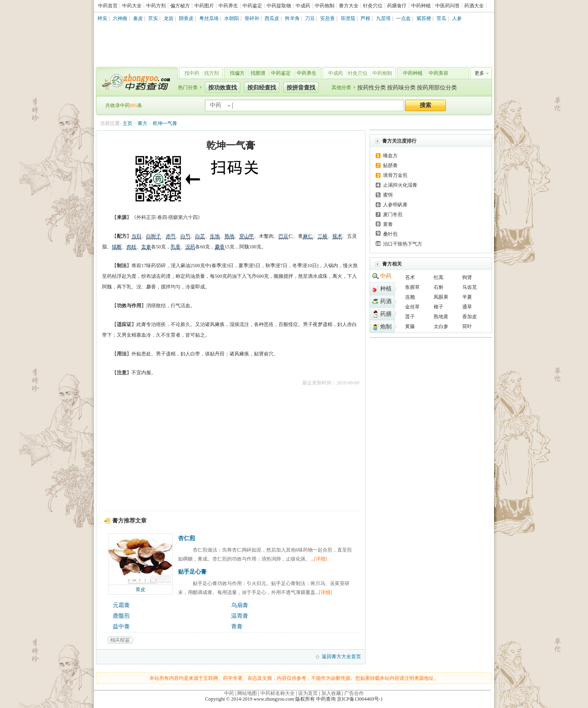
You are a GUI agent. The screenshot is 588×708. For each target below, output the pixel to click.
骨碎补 (252, 18)
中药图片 (204, 6)
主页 (127, 123)
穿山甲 (247, 236)
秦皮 (138, 18)
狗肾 (467, 277)
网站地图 (247, 693)
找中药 (192, 73)
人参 (457, 18)
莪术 (337, 236)
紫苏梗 (424, 18)
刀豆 (310, 18)
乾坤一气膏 (165, 123)
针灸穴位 (373, 6)
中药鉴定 (252, 6)
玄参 (146, 247)
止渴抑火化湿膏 (400, 185)
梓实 (102, 18)
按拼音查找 (301, 88)
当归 (136, 236)
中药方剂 (156, 6)
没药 (190, 247)
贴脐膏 (390, 165)
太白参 (441, 326)
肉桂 (131, 247)
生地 (215, 236)
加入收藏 (331, 693)
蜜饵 (388, 195)
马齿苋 (470, 287)
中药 (386, 276)
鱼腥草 (412, 287)
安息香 (327, 18)
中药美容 (439, 73)
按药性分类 (372, 88)
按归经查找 (262, 88)
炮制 (386, 327)
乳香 (176, 247)
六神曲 (120, 18)
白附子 (154, 236)
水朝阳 (232, 18)
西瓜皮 (272, 18)
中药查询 (135, 82)
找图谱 (258, 73)
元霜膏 (121, 605)
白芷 (200, 236)
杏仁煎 (187, 538)
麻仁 (308, 236)
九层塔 (383, 18)
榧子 (439, 307)
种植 (386, 289)
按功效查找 (223, 88)
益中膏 (121, 626)
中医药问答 (448, 6)
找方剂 (212, 73)
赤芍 (171, 236)
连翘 (410, 297)
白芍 (185, 236)
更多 (479, 73)
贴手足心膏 (192, 572)
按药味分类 (401, 88)
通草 (467, 307)
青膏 (237, 626)
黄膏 (388, 224)
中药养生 (228, 6)
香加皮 (470, 317)
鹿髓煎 (121, 616)
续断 (117, 247)
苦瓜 (441, 18)
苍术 (410, 277)
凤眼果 (441, 297)
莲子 (410, 317)
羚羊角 (292, 18)
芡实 (153, 18)
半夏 (467, 297)
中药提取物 (279, 6)
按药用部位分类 (437, 88)
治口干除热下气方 (403, 244)
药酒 (386, 301)
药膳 (386, 314)
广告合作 (354, 693)
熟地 (229, 236)
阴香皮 (186, 18)
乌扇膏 (240, 605)
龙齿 (169, 18)
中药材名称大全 (278, 693)
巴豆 (283, 236)
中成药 (303, 6)
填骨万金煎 (395, 175)
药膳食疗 (397, 6)
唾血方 (390, 156)
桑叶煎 (390, 234)
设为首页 (308, 693)
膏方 (143, 123)
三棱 (323, 236)
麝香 (220, 247)
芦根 (365, 18)
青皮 (140, 590)
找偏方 (237, 73)
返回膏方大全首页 (341, 657)
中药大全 (132, 6)
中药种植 (421, 6)
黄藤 (410, 326)
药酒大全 (474, 6)
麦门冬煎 (393, 214)
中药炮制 (325, 6)
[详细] (321, 559)
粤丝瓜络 (209, 18)
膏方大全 (349, 6)
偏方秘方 (180, 6)
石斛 (439, 287)
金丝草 (412, 307)
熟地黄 (441, 317)
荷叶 (467, 326)
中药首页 (108, 6)
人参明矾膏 (395, 205)
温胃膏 (240, 616)
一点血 (403, 18)
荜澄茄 (348, 18)
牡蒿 (439, 277)
